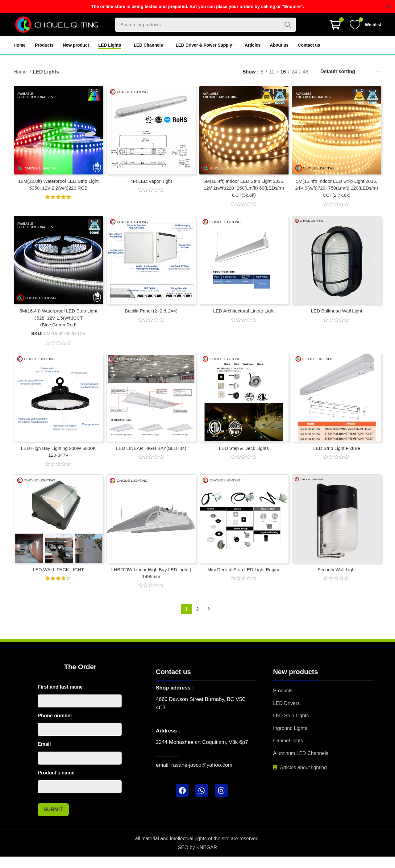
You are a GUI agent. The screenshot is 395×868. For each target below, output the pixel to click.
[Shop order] (351, 81)
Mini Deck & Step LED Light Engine (244, 579)
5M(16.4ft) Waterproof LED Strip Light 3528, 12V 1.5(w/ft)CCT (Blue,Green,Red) (58, 327)
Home (21, 81)
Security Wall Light (337, 579)
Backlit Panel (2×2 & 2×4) (151, 320)
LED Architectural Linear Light (244, 320)
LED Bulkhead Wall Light (337, 320)
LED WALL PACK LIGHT (58, 579)
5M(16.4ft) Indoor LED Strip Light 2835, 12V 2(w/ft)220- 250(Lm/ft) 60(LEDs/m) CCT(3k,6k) (244, 198)
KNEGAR (207, 857)
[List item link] (323, 700)
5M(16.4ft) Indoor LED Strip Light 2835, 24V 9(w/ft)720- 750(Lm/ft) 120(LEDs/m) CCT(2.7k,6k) (337, 198)
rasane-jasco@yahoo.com (202, 775)
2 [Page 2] (197, 619)
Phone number (55, 725)
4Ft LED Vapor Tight (151, 191)
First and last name (60, 696)
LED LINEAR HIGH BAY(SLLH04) (151, 458)
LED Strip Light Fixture (337, 458)
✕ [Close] (388, 7)
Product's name (56, 782)
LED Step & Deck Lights (244, 458)
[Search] (206, 29)
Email (44, 754)
